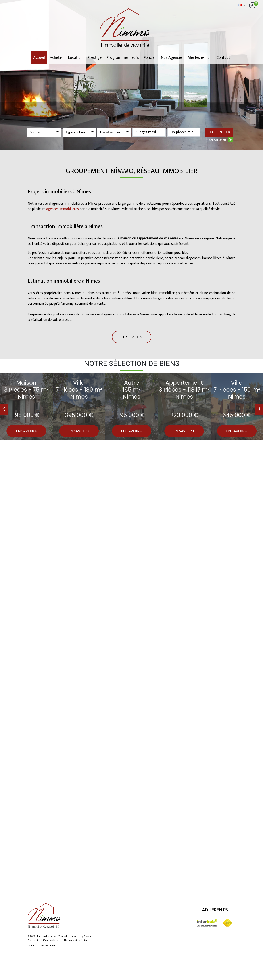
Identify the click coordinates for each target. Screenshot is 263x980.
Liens (86, 940)
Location (75, 58)
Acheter (56, 58)
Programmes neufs (123, 58)
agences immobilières (63, 209)
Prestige (95, 58)
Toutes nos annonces (48, 946)
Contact (223, 58)
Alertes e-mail (199, 58)
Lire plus (132, 337)
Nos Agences (172, 58)
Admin (31, 946)
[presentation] (4, 410)
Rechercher (219, 132)
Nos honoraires (72, 940)
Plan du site (34, 940)
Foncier (150, 58)
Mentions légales (52, 940)
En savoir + (26, 431)
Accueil (39, 58)
